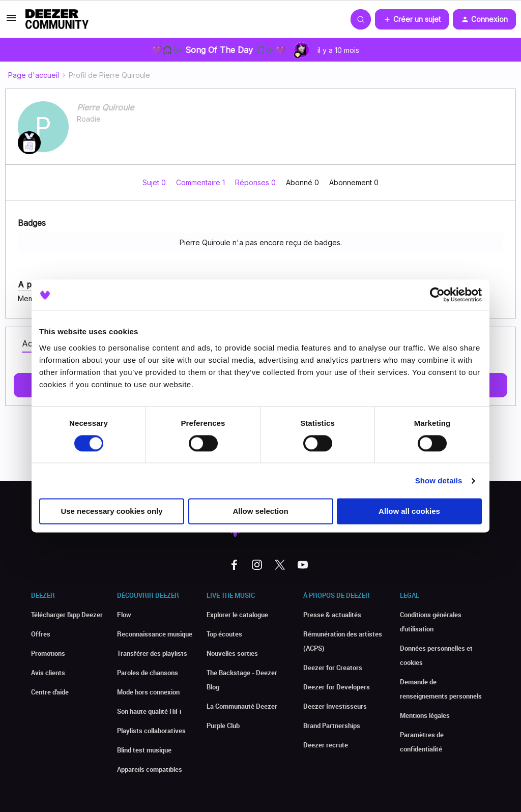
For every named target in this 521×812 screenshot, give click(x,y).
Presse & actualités (332, 615)
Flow (124, 615)
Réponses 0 (256, 182)
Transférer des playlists (152, 653)
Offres (41, 634)
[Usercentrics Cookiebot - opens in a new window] (437, 295)
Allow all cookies (409, 512)
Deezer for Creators (333, 668)
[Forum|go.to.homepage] (57, 19)
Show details (439, 481)
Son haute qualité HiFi (149, 711)
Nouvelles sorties (232, 653)
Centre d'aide (50, 692)
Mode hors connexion (148, 692)
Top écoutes (224, 634)
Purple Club (223, 726)
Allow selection (260, 512)
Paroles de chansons (148, 673)
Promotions (48, 653)
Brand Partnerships (332, 726)
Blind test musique (144, 750)
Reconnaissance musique (155, 634)
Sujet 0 (155, 182)
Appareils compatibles (150, 769)
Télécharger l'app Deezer (67, 615)
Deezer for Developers (337, 687)
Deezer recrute (326, 745)
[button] (11, 21)
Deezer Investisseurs (335, 706)
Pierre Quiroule (105, 107)
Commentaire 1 (201, 182)
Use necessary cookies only (111, 512)
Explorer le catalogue (237, 615)
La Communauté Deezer (242, 706)
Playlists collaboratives (151, 731)
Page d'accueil (34, 75)
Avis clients (48, 673)
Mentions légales (425, 715)
